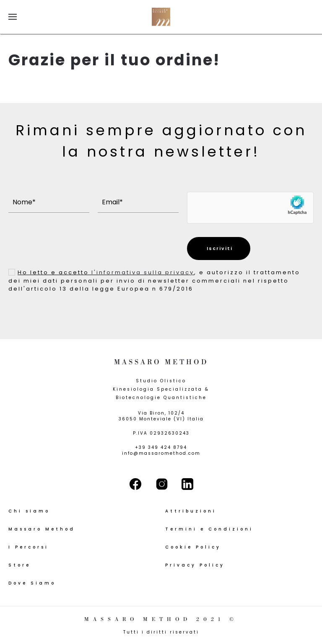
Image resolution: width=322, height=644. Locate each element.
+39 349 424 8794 (161, 447)
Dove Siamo (32, 583)
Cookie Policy (193, 547)
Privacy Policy (195, 565)
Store (19, 565)
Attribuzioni (191, 511)
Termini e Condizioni (209, 529)
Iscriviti (219, 248)
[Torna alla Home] (161, 17)
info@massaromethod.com (161, 453)
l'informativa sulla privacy (143, 272)
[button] (13, 17)
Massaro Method (42, 529)
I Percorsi (29, 547)
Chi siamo (29, 511)
